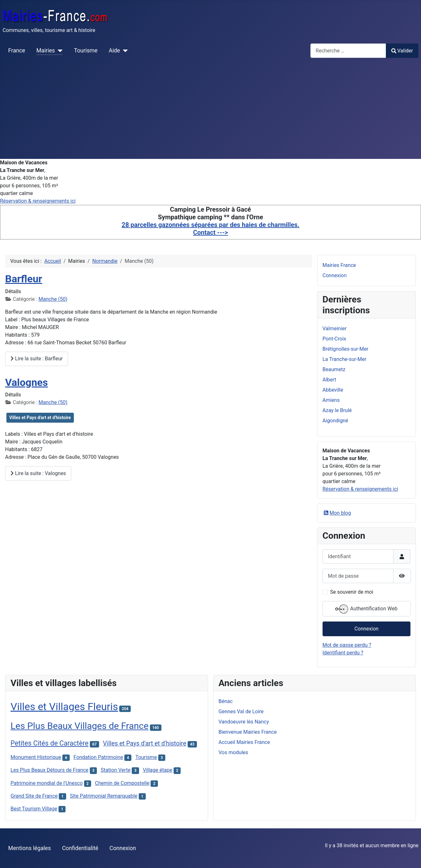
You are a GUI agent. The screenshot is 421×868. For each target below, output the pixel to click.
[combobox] (348, 51)
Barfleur (24, 279)
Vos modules (234, 752)
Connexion (335, 275)
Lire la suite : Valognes (38, 473)
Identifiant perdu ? (343, 653)
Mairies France (339, 265)
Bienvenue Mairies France (248, 732)
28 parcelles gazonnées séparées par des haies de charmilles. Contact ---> (210, 229)
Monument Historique (36, 757)
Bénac (226, 701)
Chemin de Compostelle (122, 783)
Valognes (27, 382)
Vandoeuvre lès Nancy (244, 722)
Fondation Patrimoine (98, 757)
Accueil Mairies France (244, 742)
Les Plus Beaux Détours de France (50, 770)
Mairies (46, 51)
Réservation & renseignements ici (38, 201)
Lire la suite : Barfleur (37, 359)
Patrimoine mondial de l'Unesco (47, 783)
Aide (114, 51)
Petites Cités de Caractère (50, 743)
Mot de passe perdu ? (347, 645)
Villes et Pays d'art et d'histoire (40, 418)
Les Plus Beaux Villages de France (80, 726)
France (17, 51)
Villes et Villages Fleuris (64, 707)
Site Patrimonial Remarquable (104, 796)
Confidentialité (80, 848)
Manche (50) (53, 299)
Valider (402, 51)
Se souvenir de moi (352, 592)
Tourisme (86, 51)
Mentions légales (30, 848)
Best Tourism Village (34, 809)
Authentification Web (366, 609)
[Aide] (124, 51)
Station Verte (116, 770)
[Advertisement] (211, 111)
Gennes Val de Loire (241, 712)
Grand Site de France (34, 796)
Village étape (158, 770)
